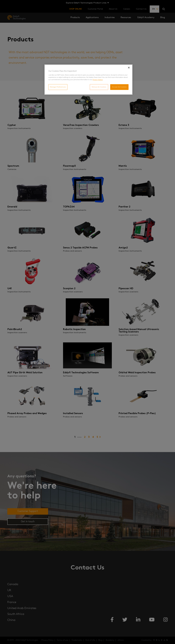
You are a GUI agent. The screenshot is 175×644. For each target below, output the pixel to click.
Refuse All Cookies (99, 87)
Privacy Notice (98, 80)
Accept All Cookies (119, 87)
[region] (88, 80)
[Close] (129, 68)
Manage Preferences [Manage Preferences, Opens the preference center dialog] (58, 87)
